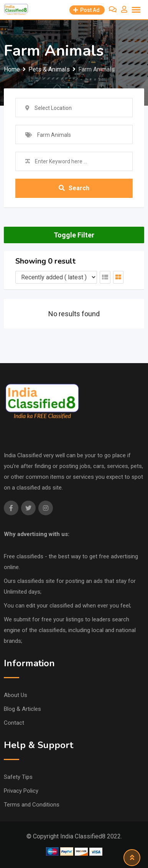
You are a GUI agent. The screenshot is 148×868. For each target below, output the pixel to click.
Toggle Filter (74, 235)
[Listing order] (56, 277)
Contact (14, 723)
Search (74, 188)
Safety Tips (18, 777)
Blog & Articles (22, 709)
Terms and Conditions (32, 805)
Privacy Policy (21, 791)
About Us (16, 695)
